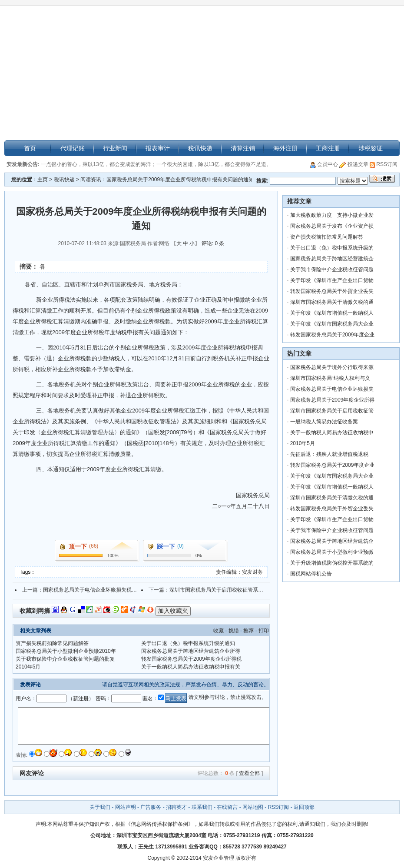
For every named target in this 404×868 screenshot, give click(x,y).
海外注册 (285, 148)
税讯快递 (200, 148)
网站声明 (126, 807)
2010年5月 (28, 667)
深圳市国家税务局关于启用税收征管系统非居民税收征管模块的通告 (248, 590)
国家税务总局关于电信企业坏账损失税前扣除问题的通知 (108, 590)
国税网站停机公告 (311, 574)
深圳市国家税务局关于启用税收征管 (332, 411)
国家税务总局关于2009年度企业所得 (333, 400)
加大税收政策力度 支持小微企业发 (332, 215)
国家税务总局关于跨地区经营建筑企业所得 (191, 651)
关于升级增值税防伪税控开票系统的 (332, 563)
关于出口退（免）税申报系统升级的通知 (188, 643)
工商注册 (328, 148)
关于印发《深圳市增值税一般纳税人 (332, 313)
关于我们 (101, 807)
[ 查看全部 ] (250, 773)
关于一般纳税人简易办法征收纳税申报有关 (191, 667)
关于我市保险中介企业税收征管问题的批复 (65, 659)
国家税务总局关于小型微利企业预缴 (332, 552)
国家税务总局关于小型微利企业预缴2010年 (66, 651)
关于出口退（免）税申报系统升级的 (332, 248)
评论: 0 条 (213, 243)
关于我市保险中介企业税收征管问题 (332, 269)
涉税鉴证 (371, 148)
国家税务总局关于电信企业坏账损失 (332, 389)
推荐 (248, 631)
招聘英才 (176, 807)
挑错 (234, 631)
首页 (30, 148)
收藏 (219, 631)
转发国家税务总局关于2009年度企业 (333, 335)
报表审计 (158, 148)
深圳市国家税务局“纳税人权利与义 (330, 378)
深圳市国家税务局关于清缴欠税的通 (332, 302)
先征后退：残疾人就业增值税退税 (329, 454)
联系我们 (202, 807)
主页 (43, 180)
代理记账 (73, 148)
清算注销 (243, 148)
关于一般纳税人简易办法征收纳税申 (332, 432)
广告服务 (151, 807)
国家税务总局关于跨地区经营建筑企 (332, 259)
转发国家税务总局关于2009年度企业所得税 (191, 659)
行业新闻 (115, 148)
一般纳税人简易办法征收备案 (324, 422)
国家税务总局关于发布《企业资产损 (332, 226)
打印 (264, 631)
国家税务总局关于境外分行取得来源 (332, 367)
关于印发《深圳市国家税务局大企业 (332, 324)
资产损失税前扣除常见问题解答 (52, 643)
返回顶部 (304, 807)
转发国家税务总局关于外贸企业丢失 (332, 291)
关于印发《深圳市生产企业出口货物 (332, 280)
